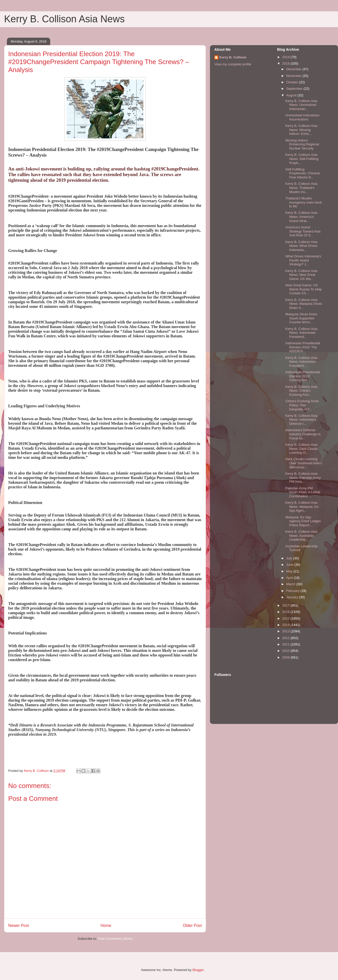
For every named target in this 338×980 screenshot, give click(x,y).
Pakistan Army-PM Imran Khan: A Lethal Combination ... (303, 492)
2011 (286, 644)
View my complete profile (233, 64)
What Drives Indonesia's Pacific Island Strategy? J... (303, 260)
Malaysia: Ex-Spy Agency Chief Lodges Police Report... (303, 521)
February (293, 591)
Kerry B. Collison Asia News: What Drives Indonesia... (301, 246)
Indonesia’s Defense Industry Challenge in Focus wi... (303, 434)
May (290, 571)
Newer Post (19, 926)
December (294, 69)
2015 (286, 618)
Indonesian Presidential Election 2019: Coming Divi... (303, 376)
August (292, 95)
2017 (286, 605)
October (293, 82)
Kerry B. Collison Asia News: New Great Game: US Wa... (301, 275)
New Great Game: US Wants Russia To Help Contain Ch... (303, 289)
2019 (286, 57)
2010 (286, 651)
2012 (286, 638)
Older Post (192, 926)
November (294, 76)
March (291, 584)
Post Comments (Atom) (115, 939)
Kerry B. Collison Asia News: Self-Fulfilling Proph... (302, 159)
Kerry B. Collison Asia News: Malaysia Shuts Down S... (304, 304)
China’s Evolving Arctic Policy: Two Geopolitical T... (302, 405)
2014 (286, 625)
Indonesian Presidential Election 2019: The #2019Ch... (303, 347)
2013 (286, 631)
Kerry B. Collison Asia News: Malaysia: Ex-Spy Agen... (302, 507)
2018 (286, 63)
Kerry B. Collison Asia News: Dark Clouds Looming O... (301, 449)
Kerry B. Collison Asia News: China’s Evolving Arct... (301, 391)
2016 (286, 612)
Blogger (198, 970)
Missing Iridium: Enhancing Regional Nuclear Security (302, 144)
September (295, 89)
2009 (286, 657)
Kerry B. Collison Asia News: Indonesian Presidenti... (301, 333)
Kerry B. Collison (233, 57)
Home (106, 926)
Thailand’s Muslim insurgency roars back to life (303, 202)
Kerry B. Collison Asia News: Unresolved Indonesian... (301, 105)
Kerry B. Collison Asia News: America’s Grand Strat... (301, 217)
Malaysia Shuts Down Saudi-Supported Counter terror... (301, 318)
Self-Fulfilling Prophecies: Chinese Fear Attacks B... (303, 173)
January (293, 597)
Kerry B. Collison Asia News (64, 19)
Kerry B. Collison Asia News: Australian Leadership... (301, 536)
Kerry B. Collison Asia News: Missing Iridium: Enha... (301, 130)
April (290, 578)
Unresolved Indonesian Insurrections (302, 117)
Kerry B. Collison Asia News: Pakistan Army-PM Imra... (303, 478)
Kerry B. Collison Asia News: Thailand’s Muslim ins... (301, 188)
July (290, 558)
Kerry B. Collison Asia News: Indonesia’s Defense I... (301, 420)
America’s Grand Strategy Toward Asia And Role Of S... (303, 231)
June (290, 565)
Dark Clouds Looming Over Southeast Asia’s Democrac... (304, 463)
